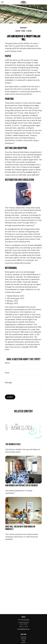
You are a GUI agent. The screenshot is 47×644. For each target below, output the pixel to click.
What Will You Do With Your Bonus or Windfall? (20, 528)
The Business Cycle (13, 444)
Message (8, 382)
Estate (24, 641)
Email (7, 373)
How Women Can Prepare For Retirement (22, 486)
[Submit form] (10, 397)
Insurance (24, 642)
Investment (24, 639)
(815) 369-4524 (25, 620)
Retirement (23, 637)
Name (7, 363)
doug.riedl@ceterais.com (24, 629)
